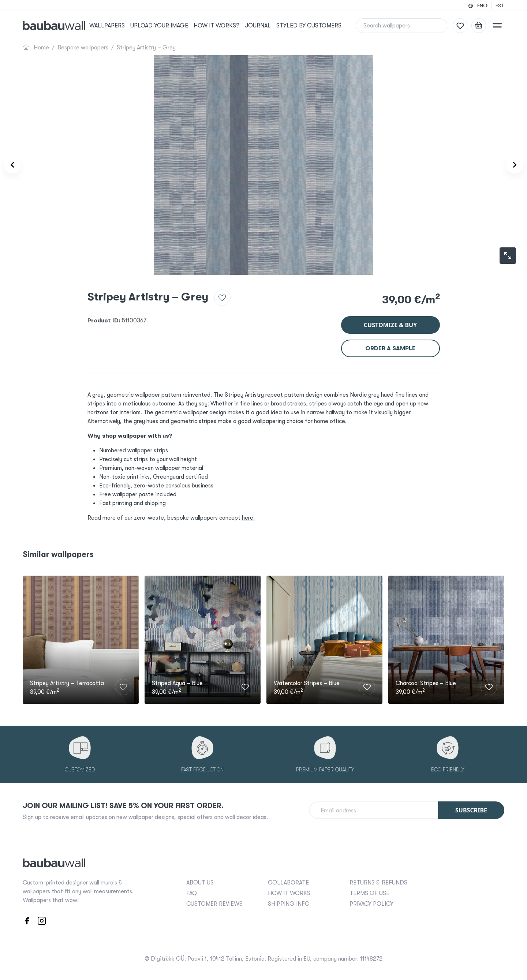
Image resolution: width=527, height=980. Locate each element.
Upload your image (169, 26)
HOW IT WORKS (289, 892)
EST (500, 5)
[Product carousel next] (510, 165)
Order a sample (390, 344)
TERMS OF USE (369, 892)
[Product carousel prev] (17, 165)
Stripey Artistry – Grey (146, 48)
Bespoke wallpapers (83, 48)
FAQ (192, 892)
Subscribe (471, 809)
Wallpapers (117, 26)
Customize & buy (390, 321)
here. (248, 513)
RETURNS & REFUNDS (378, 882)
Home (36, 48)
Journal (265, 26)
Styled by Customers (315, 26)
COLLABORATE (288, 882)
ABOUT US (200, 882)
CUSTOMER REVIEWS (214, 903)
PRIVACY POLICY (371, 903)
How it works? (225, 26)
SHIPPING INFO (289, 903)
